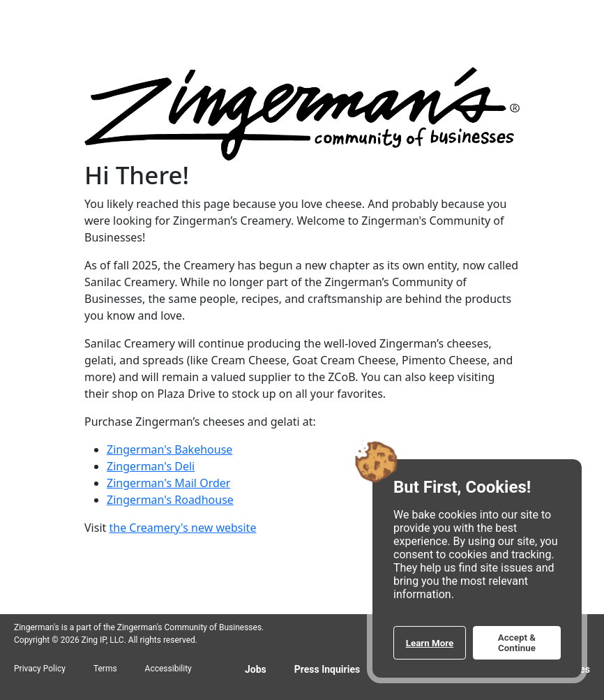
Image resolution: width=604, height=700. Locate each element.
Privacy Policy (40, 669)
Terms (105, 669)
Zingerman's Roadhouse (170, 500)
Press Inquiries (327, 669)
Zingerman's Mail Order (168, 483)
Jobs (256, 669)
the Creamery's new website (182, 528)
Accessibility (168, 669)
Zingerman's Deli (151, 466)
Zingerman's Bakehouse (169, 449)
